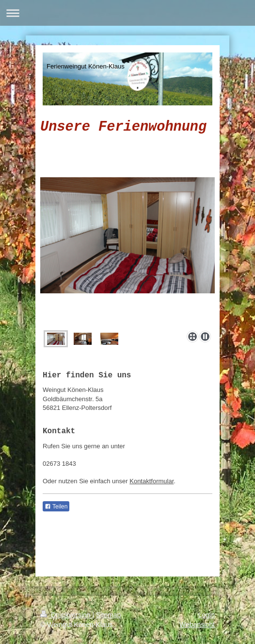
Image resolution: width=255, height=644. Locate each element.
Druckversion (66, 615)
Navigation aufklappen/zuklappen (127, 13)
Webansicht (197, 625)
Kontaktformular (151, 481)
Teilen (56, 507)
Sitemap (108, 615)
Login (207, 615)
